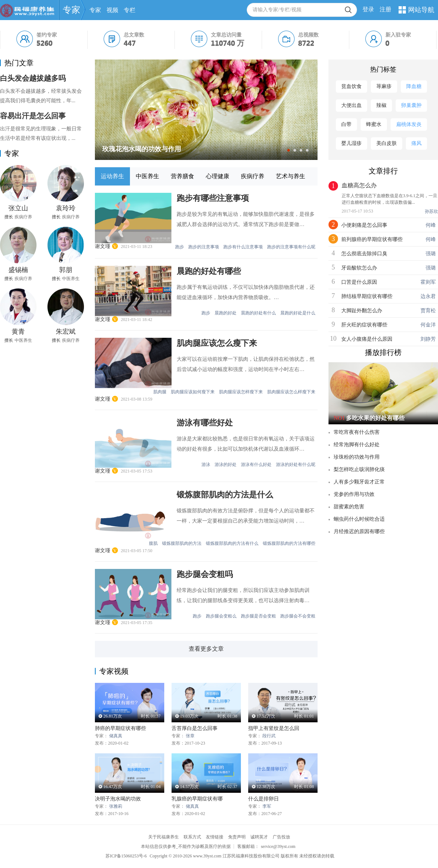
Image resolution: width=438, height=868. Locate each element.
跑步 (180, 247)
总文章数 (134, 35)
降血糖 (414, 86)
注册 (385, 9)
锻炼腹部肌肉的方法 (182, 543)
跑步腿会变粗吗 (205, 574)
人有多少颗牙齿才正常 (357, 482)
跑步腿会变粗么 (221, 616)
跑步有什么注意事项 (243, 247)
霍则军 (428, 282)
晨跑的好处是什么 (298, 313)
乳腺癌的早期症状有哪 (197, 799)
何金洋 (428, 325)
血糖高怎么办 (359, 185)
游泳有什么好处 (256, 464)
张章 (190, 736)
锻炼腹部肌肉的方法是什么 (225, 495)
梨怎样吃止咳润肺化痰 (357, 469)
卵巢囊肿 (411, 105)
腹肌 (153, 543)
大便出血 (351, 105)
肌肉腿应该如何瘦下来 (193, 392)
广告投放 (281, 837)
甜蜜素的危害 (346, 507)
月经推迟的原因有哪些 (357, 531)
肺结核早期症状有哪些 (367, 296)
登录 (368, 9)
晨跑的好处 (226, 313)
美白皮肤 (387, 143)
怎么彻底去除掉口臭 (364, 254)
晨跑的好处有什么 (258, 313)
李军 (267, 806)
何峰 (431, 225)
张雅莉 (116, 806)
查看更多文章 (206, 649)
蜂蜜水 (374, 124)
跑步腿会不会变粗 (298, 616)
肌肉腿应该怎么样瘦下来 (291, 392)
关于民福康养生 (164, 837)
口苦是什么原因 (359, 282)
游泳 (206, 464)
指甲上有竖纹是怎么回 (274, 728)
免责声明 (237, 837)
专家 (72, 10)
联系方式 (192, 837)
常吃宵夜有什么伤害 (354, 432)
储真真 (116, 736)
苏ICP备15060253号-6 (126, 856)
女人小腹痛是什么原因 (367, 339)
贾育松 (428, 311)
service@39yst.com (278, 846)
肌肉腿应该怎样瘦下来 (241, 392)
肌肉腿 (160, 392)
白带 (346, 124)
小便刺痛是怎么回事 (364, 225)
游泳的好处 (226, 464)
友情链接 (215, 837)
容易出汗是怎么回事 (33, 116)
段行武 (269, 736)
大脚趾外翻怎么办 (362, 311)
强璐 (431, 254)
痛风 (416, 143)
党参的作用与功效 (351, 494)
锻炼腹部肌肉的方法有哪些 (289, 543)
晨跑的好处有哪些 (209, 271)
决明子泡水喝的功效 (118, 799)
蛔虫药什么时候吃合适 (357, 519)
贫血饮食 (351, 86)
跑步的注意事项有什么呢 (291, 247)
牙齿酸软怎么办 (359, 268)
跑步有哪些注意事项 (213, 198)
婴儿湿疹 (351, 143)
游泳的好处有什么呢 (296, 464)
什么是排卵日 (264, 799)
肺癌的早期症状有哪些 (120, 728)
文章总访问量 (226, 35)
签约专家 (47, 35)
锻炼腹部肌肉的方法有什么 (232, 543)
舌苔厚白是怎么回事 (195, 728)
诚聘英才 (259, 837)
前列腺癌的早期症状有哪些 (372, 239)
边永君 (428, 296)
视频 (112, 10)
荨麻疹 (384, 86)
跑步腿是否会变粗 (258, 616)
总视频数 (308, 35)
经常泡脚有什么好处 (354, 445)
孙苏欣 (431, 211)
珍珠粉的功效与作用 (354, 457)
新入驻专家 (398, 35)
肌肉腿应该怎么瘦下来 (217, 343)
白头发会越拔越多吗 (33, 78)
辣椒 (381, 105)
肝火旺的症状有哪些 (364, 325)
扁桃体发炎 (409, 124)
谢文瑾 (106, 246)
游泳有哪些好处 (205, 423)
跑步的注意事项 (204, 247)
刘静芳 (428, 339)
